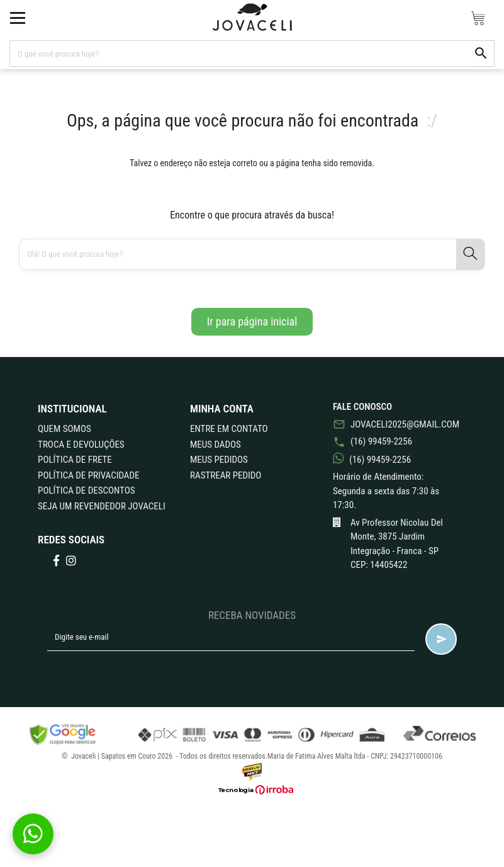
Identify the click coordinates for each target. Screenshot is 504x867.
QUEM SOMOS (64, 429)
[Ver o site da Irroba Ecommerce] (252, 790)
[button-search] (481, 54)
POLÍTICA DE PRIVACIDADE (88, 475)
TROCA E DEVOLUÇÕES (81, 445)
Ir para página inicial (252, 321)
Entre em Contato (229, 429)
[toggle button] (18, 18)
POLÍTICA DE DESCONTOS (86, 490)
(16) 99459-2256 (372, 441)
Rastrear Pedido (226, 475)
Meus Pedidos (219, 460)
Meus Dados (216, 445)
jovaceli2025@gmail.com (395, 424)
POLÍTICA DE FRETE (75, 460)
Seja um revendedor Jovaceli (102, 506)
